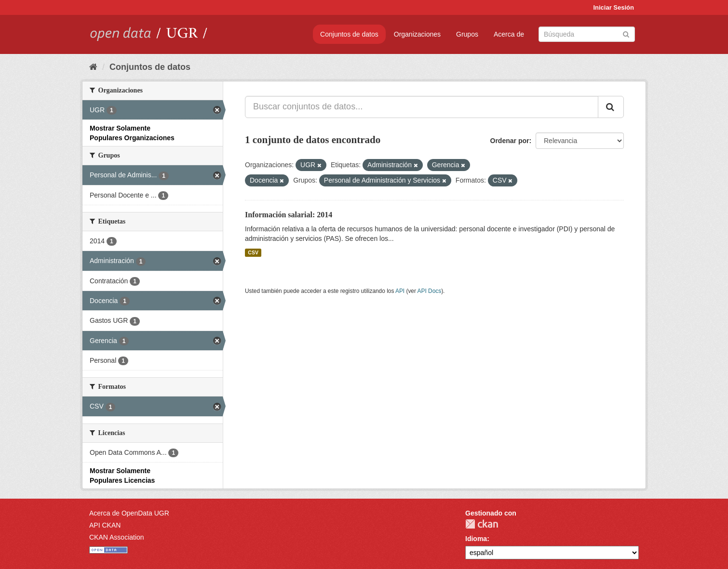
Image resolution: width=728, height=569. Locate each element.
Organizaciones (417, 34)
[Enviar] (626, 33)
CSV (253, 252)
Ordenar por (510, 141)
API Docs (430, 291)
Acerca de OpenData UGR (129, 513)
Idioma (476, 539)
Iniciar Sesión (613, 7)
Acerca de (509, 34)
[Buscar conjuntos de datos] (587, 34)
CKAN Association (117, 537)
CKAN (482, 524)
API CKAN (105, 525)
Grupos (467, 34)
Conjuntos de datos (349, 34)
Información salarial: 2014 (289, 215)
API (400, 291)
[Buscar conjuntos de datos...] (422, 107)
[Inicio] (93, 67)
